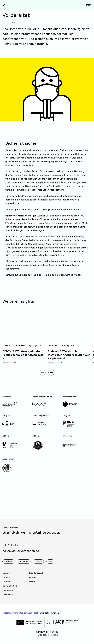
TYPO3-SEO (19, 349)
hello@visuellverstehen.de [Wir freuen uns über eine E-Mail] (21, 554)
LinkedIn (8, 564)
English (32, 580)
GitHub (38, 564)
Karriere (6, 580)
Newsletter (8, 576)
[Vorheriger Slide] (43, 375)
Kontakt (6, 585)
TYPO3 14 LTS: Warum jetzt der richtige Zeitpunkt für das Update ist (23, 358)
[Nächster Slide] (51, 375)
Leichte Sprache (37, 576)
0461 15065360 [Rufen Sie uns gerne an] (14, 548)
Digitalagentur (35, 349)
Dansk (32, 585)
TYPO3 (7, 349)
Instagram (24, 564)
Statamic (53, 349)
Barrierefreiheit (10, 589)
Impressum (8, 593)
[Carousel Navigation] (47, 374)
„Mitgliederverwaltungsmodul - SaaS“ (21, 613)
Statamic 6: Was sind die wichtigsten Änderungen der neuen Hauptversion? (69, 358)
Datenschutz (9, 597)
